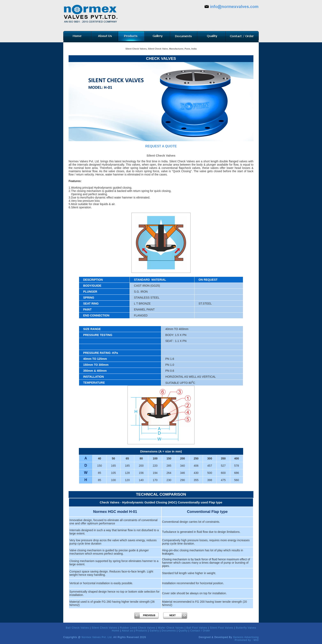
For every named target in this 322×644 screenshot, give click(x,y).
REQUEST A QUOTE (161, 146)
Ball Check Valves (78, 628)
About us (127, 631)
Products (141, 631)
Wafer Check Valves (171, 628)
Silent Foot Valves (222, 628)
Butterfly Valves (246, 628)
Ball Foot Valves (197, 628)
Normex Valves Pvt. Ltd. (97, 637)
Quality (183, 631)
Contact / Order (200, 631)
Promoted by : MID (247, 640)
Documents (169, 631)
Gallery (154, 631)
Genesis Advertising (246, 637)
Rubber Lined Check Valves (138, 628)
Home (116, 631)
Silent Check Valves (104, 628)
